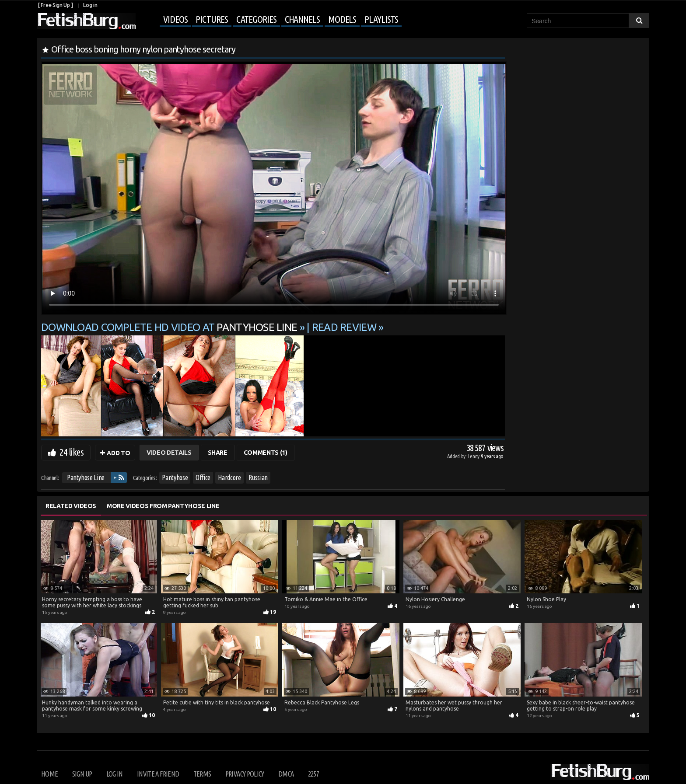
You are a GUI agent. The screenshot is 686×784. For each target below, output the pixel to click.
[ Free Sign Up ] (55, 5)
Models (342, 19)
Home (49, 774)
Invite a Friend (158, 774)
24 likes (72, 452)
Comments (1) (266, 453)
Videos (175, 19)
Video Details (169, 453)
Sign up (82, 774)
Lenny (474, 456)
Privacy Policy (245, 774)
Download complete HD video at (170, 327)
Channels (302, 19)
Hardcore (229, 477)
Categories (256, 19)
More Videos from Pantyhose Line (163, 506)
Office (203, 477)
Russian (258, 477)
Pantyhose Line (86, 477)
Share (218, 453)
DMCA (286, 774)
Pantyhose (175, 477)
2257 (313, 774)
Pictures (212, 19)
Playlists (381, 19)
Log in (90, 5)
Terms (202, 774)
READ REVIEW (344, 327)
